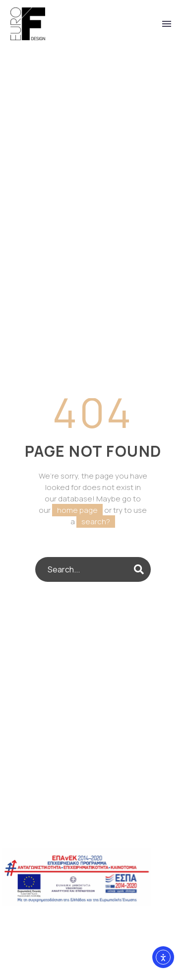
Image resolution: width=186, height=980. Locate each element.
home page (77, 510)
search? (96, 522)
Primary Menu (167, 24)
